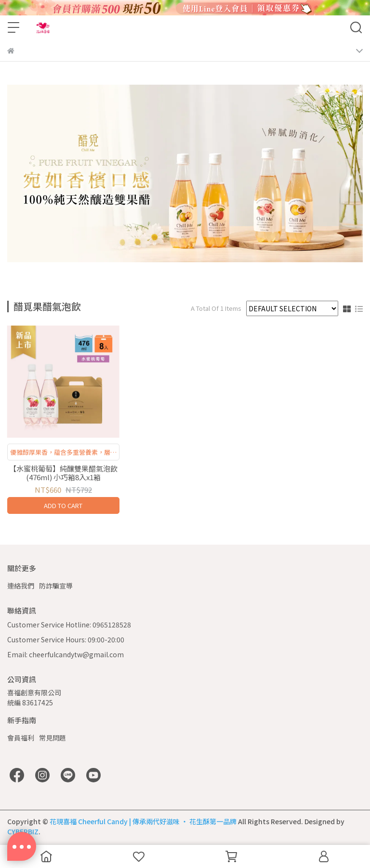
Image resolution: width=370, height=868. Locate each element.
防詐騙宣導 (56, 586)
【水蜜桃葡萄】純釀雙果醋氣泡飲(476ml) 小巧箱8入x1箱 (63, 473)
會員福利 (21, 738)
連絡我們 (21, 586)
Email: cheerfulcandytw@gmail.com (66, 654)
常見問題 (53, 738)
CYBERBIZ (23, 831)
